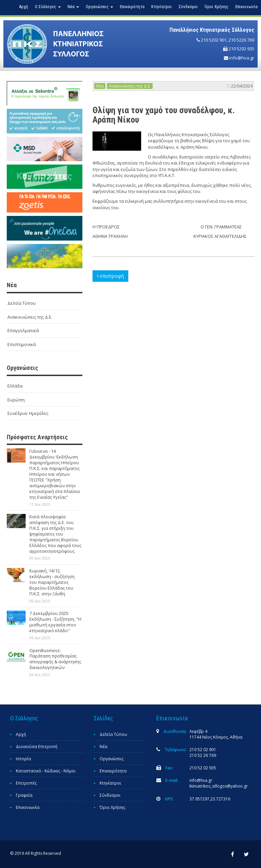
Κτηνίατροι (162, 7)
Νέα (100, 86)
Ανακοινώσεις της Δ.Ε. (30, 317)
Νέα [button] (73, 7)
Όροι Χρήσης (217, 7)
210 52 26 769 (203, 755)
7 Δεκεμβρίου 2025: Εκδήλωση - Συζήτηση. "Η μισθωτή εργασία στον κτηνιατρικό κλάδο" (55, 622)
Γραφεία (24, 795)
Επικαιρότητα (132, 7)
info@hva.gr (242, 58)
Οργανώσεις (112, 759)
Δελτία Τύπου (22, 303)
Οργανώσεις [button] (99, 7)
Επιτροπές (26, 783)
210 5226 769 (241, 40)
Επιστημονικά (22, 344)
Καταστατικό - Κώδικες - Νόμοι (46, 771)
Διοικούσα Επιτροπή (37, 747)
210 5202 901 (214, 40)
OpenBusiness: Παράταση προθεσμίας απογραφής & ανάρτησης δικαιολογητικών (55, 659)
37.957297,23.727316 (210, 799)
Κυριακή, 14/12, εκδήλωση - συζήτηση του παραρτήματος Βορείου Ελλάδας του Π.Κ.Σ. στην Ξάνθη (52, 582)
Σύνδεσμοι (188, 7)
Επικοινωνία (246, 7)
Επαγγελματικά (23, 330)
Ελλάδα (15, 386)
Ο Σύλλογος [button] (48, 7)
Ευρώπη (16, 400)
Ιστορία (23, 759)
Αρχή (23, 7)
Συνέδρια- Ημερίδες (28, 413)
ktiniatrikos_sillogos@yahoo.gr (219, 786)
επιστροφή (110, 276)
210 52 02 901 (203, 750)
